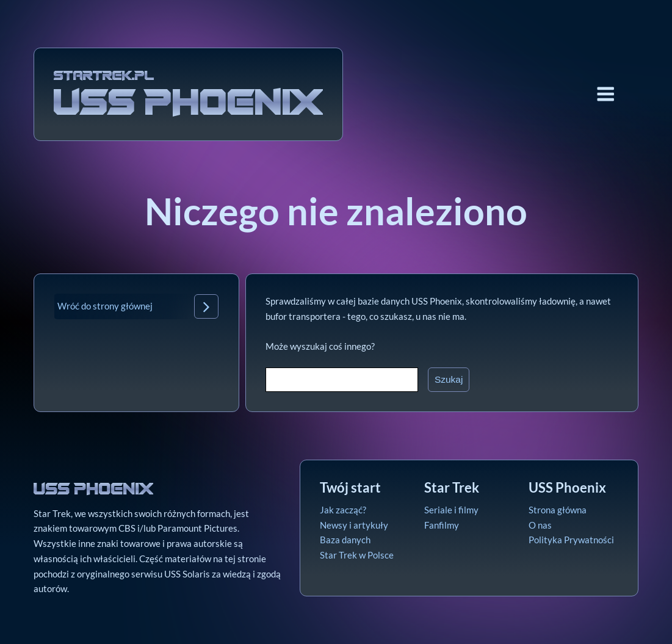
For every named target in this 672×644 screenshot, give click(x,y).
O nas (540, 525)
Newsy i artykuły (354, 525)
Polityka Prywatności (571, 540)
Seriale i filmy (451, 510)
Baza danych (345, 540)
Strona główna (558, 510)
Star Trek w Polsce (357, 555)
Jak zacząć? (343, 510)
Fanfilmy (442, 525)
